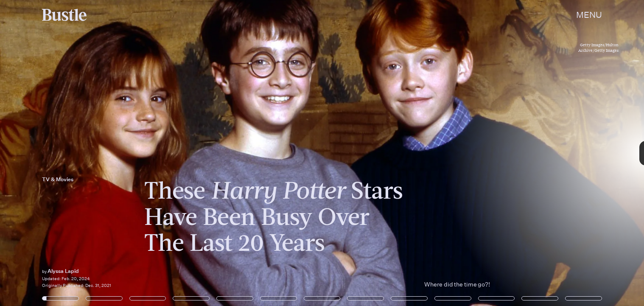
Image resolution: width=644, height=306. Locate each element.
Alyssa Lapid (63, 271)
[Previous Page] (106, 153)
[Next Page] (428, 153)
